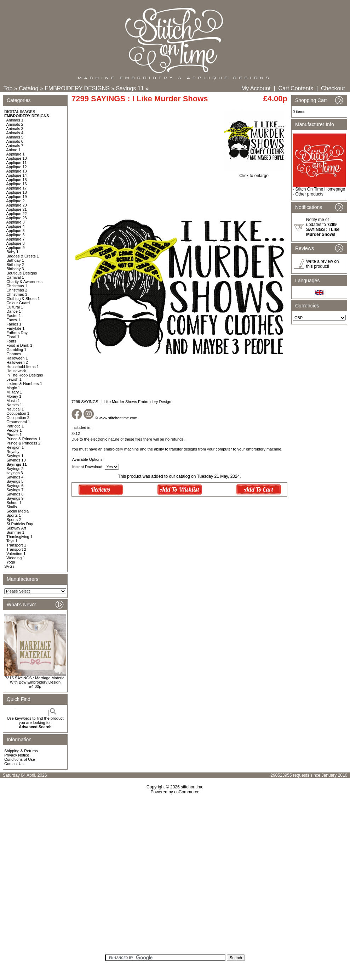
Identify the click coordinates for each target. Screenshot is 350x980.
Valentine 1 (16, 554)
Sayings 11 (130, 88)
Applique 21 (17, 209)
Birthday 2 (15, 265)
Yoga (11, 562)
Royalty (13, 452)
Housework (16, 371)
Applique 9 (16, 248)
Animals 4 (15, 133)
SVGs (9, 566)
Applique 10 (17, 158)
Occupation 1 (18, 413)
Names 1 (14, 405)
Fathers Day (17, 333)
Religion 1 (15, 447)
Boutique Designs (22, 273)
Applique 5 (16, 231)
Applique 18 (17, 192)
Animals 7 (15, 146)
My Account (256, 88)
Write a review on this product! (322, 264)
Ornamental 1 (18, 422)
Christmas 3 (17, 294)
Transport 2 (16, 549)
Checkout (333, 88)
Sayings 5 (15, 481)
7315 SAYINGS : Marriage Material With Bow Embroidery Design (35, 680)
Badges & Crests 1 (23, 256)
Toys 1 (12, 541)
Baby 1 (12, 252)
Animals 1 (15, 120)
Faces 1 (13, 320)
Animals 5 (15, 137)
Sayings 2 (15, 469)
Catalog (28, 88)
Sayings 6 (15, 486)
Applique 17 (17, 188)
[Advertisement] (175, 877)
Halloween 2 (17, 362)
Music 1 (13, 401)
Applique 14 (17, 175)
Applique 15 (17, 180)
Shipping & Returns (21, 751)
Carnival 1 (15, 277)
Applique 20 (17, 205)
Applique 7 (16, 239)
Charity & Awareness (24, 282)
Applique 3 (16, 222)
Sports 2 (14, 520)
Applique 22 (17, 214)
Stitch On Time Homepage (320, 189)
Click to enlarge (254, 174)
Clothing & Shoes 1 (23, 299)
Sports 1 (14, 515)
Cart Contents (296, 88)
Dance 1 (14, 311)
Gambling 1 (16, 350)
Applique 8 (16, 243)
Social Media (18, 511)
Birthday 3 (15, 269)
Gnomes (14, 354)
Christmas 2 (17, 290)
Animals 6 (15, 141)
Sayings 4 (15, 477)
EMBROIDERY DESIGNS (77, 88)
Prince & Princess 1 (23, 439)
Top (8, 88)
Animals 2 (15, 124)
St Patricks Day (20, 524)
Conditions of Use (20, 759)
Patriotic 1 (15, 426)
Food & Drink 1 (19, 345)
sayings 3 (15, 473)
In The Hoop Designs (25, 375)
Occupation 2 (18, 418)
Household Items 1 (23, 367)
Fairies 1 (14, 324)
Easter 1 (14, 316)
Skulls (12, 507)
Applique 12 (17, 167)
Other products (309, 194)
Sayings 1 (15, 456)
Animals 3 (15, 129)
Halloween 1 (17, 358)
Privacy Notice (17, 755)
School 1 (14, 503)
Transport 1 (16, 545)
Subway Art (16, 528)
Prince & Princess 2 (23, 443)
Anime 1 (13, 150)
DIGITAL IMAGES (20, 112)
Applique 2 (16, 201)
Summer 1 (15, 532)
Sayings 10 (16, 460)
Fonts (11, 341)
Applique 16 (17, 184)
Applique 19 (17, 197)
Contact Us (14, 764)
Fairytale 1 (15, 328)
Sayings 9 (15, 498)
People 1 (14, 430)
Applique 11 (17, 163)
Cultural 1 (15, 307)
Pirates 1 (14, 435)
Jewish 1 (14, 379)
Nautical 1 (15, 409)
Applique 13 (17, 171)
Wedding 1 (16, 558)
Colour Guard (18, 303)
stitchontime (192, 787)
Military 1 (14, 392)
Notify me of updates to (323, 227)
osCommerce (187, 792)
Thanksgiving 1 (19, 537)
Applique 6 (16, 235)
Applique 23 (17, 218)
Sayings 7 (15, 490)
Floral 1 (13, 337)
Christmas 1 (17, 286)
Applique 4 (16, 226)
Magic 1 (13, 388)
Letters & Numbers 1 (24, 384)
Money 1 (14, 396)
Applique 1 (16, 154)
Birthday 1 (15, 260)
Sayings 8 (15, 494)
